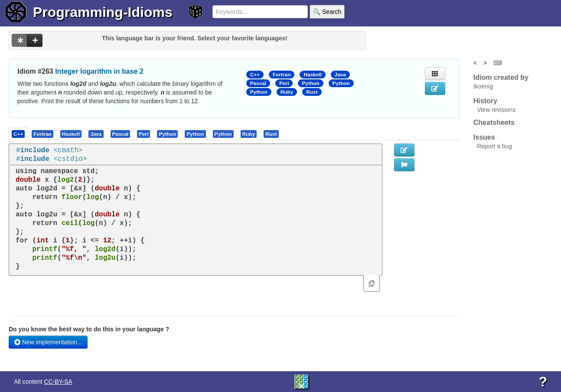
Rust (312, 92)
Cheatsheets (494, 122)
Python (310, 83)
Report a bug (494, 146)
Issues (484, 137)
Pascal (258, 83)
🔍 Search (327, 12)
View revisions (496, 110)
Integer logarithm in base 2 (99, 71)
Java (340, 75)
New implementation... (48, 342)
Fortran (282, 75)
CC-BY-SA (58, 382)
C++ (255, 75)
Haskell (312, 75)
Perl (284, 83)
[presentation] (18, 134)
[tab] (19, 134)
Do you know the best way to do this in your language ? (89, 329)
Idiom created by (501, 77)
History (485, 101)
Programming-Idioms (103, 12)
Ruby (287, 92)
